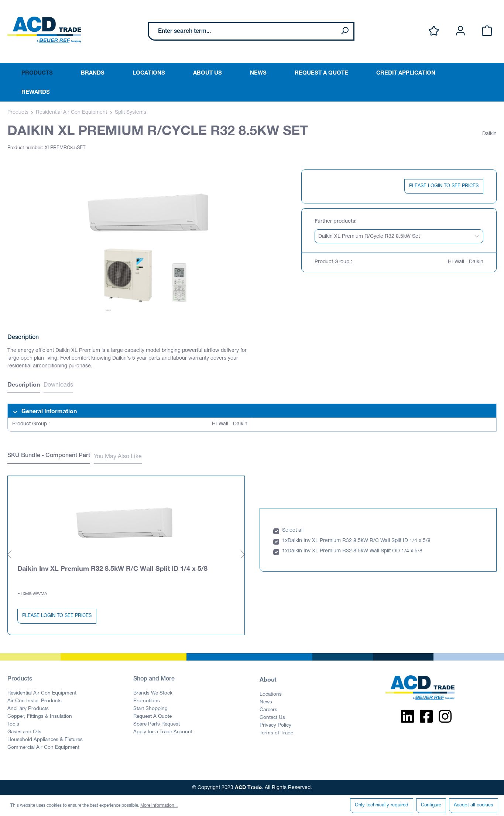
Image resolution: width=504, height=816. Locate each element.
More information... (159, 806)
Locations (271, 694)
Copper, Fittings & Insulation (40, 716)
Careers (268, 710)
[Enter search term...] (242, 31)
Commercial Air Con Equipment (43, 747)
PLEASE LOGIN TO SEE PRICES (444, 186)
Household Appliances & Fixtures (45, 740)
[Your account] (460, 31)
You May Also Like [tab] (118, 457)
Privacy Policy (275, 725)
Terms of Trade (276, 733)
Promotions (147, 701)
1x (285, 541)
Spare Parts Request (157, 724)
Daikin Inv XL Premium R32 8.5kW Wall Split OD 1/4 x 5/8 (355, 551)
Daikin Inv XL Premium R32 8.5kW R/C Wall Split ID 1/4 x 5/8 (112, 568)
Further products (335, 222)
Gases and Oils (24, 732)
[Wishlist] (434, 31)
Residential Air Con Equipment (42, 693)
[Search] (344, 31)
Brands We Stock (153, 693)
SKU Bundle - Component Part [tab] (49, 456)
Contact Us (272, 717)
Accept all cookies (474, 805)
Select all (293, 530)
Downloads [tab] (58, 385)
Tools (13, 724)
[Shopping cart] (487, 31)
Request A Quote (152, 716)
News (266, 702)
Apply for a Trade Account (163, 732)
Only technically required (382, 805)
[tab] (24, 385)
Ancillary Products (28, 709)
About (268, 679)
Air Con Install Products (35, 701)
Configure (431, 805)
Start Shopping (150, 709)
